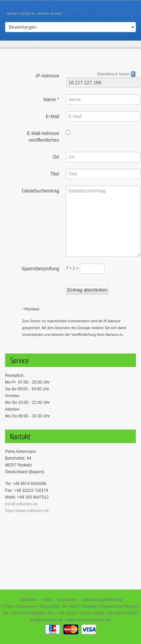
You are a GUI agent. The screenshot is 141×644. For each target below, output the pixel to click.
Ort (56, 157)
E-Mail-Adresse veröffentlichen (43, 137)
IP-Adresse (48, 76)
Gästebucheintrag (40, 191)
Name (51, 99)
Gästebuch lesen (116, 74)
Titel (55, 174)
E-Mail (52, 116)
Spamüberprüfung (40, 269)
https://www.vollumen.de (27, 511)
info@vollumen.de (21, 504)
